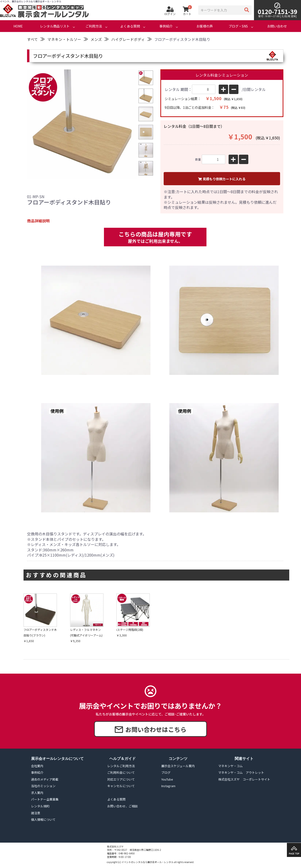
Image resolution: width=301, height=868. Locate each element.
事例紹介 (166, 26)
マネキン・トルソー (64, 39)
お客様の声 (205, 26)
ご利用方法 (94, 26)
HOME (18, 26)
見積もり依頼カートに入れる (222, 179)
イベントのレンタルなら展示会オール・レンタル (147, 862)
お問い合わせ (277, 26)
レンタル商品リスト (55, 26)
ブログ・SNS (238, 26)
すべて (32, 39)
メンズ (96, 39)
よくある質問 (130, 26)
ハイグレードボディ (128, 39)
